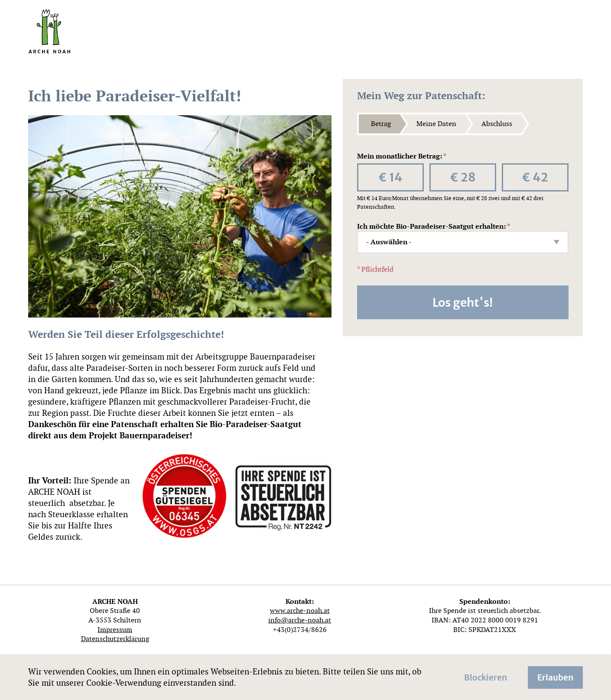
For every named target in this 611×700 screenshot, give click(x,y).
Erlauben (555, 677)
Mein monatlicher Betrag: (402, 156)
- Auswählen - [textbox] (389, 242)
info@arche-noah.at (300, 620)
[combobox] (463, 242)
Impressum (115, 630)
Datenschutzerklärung (115, 639)
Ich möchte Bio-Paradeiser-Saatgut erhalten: (434, 227)
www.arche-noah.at (300, 611)
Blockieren (486, 677)
